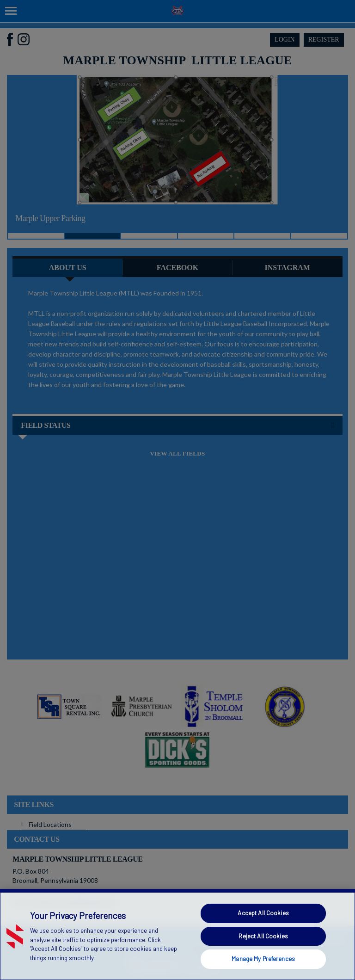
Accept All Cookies (263, 913)
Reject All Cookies (263, 936)
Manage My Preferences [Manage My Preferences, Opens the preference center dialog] (263, 959)
